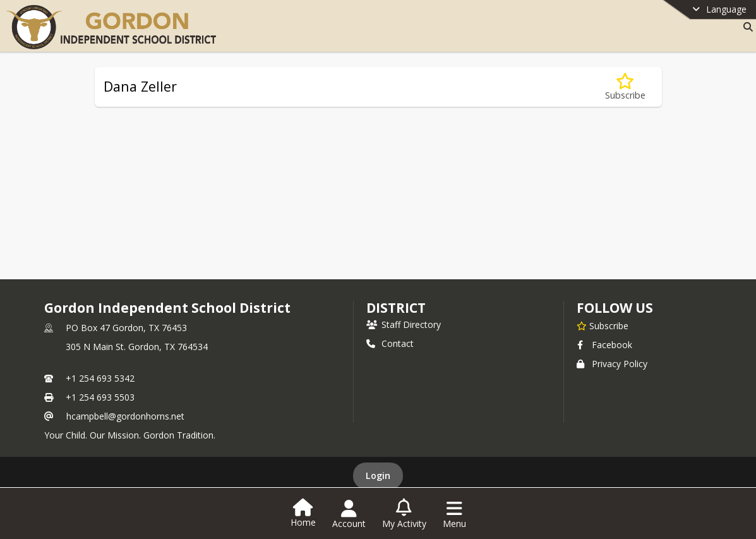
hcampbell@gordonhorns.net (125, 416)
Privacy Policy (612, 364)
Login (378, 475)
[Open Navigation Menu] (454, 514)
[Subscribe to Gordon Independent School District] (603, 325)
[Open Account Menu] (349, 514)
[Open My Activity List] (404, 514)
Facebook (604, 345)
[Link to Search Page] (746, 27)
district (396, 308)
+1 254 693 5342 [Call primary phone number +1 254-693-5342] (100, 378)
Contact (390, 343)
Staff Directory (404, 324)
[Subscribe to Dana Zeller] (625, 87)
